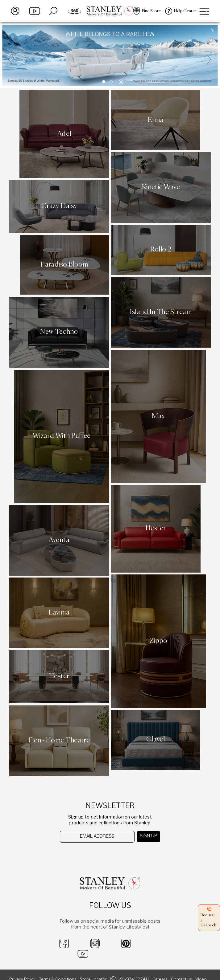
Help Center (185, 11)
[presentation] (92, 855)
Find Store (151, 11)
